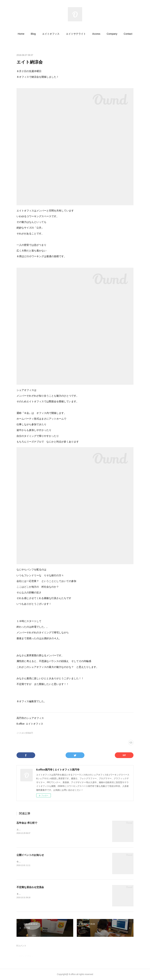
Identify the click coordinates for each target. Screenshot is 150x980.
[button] (21, 34)
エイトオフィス (51, 34)
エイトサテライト (76, 34)
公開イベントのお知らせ (30, 855)
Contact (128, 34)
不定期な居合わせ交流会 (30, 887)
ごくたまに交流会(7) (25, 733)
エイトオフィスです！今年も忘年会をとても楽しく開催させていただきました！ (55, 830)
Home (21, 34)
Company (112, 34)
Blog (33, 34)
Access (96, 34)
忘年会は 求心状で (27, 823)
